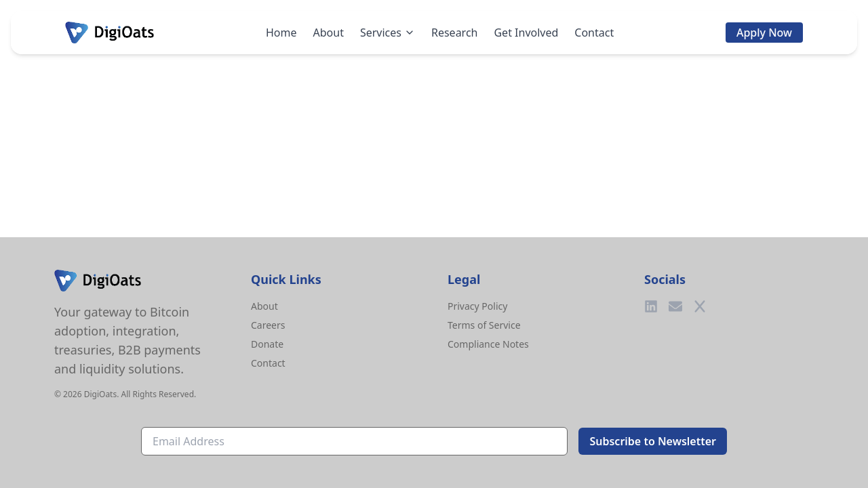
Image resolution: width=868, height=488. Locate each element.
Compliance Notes (488, 344)
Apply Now (764, 33)
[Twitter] (700, 306)
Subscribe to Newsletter (653, 441)
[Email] (675, 306)
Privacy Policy (477, 306)
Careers (268, 325)
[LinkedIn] (651, 306)
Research (455, 33)
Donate (267, 344)
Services (388, 33)
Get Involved (526, 33)
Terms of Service (484, 325)
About (329, 33)
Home (281, 33)
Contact (594, 33)
